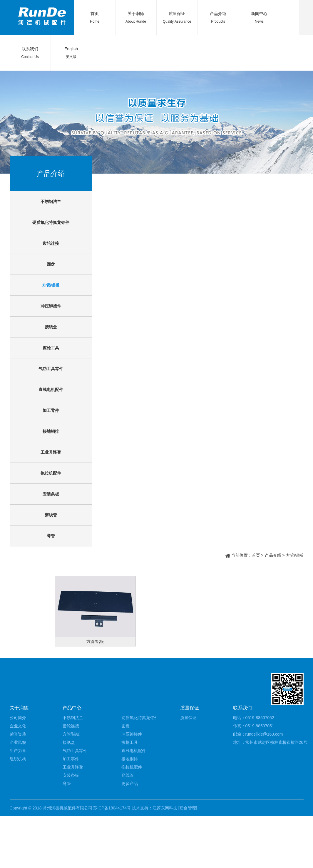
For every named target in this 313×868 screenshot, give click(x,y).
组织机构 (18, 759)
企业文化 (18, 726)
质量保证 (177, 14)
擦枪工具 (51, 348)
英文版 (71, 57)
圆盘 (51, 264)
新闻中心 (259, 14)
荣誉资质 (18, 734)
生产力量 (18, 751)
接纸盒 (51, 327)
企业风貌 (18, 742)
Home (95, 21)
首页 (95, 14)
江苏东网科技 (165, 808)
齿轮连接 (51, 243)
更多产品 (130, 784)
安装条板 (51, 494)
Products (218, 21)
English (71, 49)
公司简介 (18, 718)
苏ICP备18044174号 (112, 808)
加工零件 (51, 410)
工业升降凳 (51, 452)
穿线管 (51, 515)
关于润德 (136, 14)
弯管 (51, 536)
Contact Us (30, 57)
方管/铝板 (51, 285)
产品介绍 (218, 14)
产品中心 (72, 708)
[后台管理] (188, 808)
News (259, 21)
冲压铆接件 (51, 306)
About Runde (136, 21)
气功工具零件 (51, 369)
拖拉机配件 (51, 473)
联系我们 (30, 49)
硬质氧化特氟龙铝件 (51, 222)
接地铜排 (51, 431)
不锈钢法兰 (51, 202)
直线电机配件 (51, 390)
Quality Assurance (177, 21)
